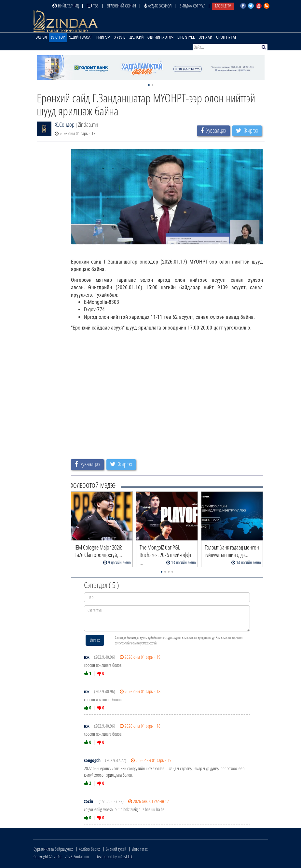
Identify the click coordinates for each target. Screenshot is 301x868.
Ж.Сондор (65, 124)
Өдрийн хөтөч (160, 37)
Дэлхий (137, 37)
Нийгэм (103, 37)
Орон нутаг (226, 37)
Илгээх (95, 640)
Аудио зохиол (158, 6)
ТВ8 (93, 6)
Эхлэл (41, 37)
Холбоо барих (89, 849)
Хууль (120, 37)
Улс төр (58, 37)
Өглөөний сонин (121, 6)
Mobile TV (223, 6)
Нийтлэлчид (66, 6)
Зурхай (205, 37)
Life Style (186, 37)
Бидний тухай (116, 849)
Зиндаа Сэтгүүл (192, 6)
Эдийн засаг (81, 37)
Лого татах (140, 849)
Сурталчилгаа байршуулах (53, 849)
